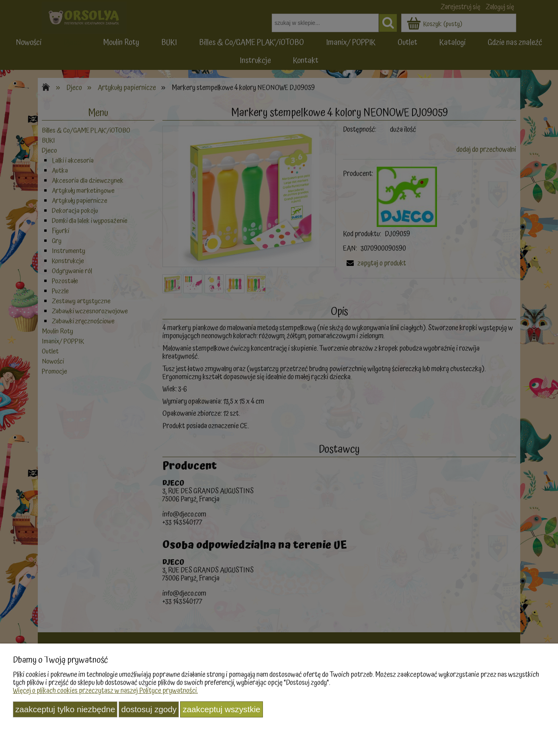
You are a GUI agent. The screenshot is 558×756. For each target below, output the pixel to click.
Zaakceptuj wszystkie (221, 709)
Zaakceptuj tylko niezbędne (65, 709)
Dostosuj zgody (149, 709)
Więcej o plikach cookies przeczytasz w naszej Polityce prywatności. (105, 691)
